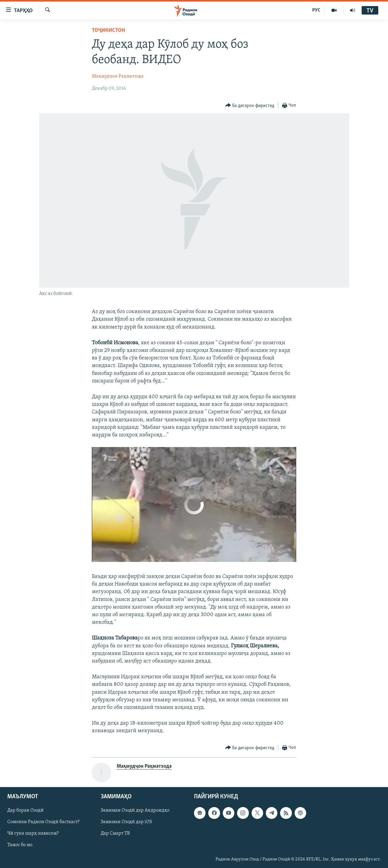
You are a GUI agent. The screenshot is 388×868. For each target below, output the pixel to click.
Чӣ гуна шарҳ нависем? (33, 833)
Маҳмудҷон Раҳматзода (118, 76)
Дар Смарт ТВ (115, 833)
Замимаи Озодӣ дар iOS (126, 822)
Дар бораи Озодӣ (25, 810)
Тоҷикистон (108, 30)
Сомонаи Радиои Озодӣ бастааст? (43, 822)
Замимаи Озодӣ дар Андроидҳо (135, 810)
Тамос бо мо (20, 845)
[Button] (250, 106)
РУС (316, 10)
